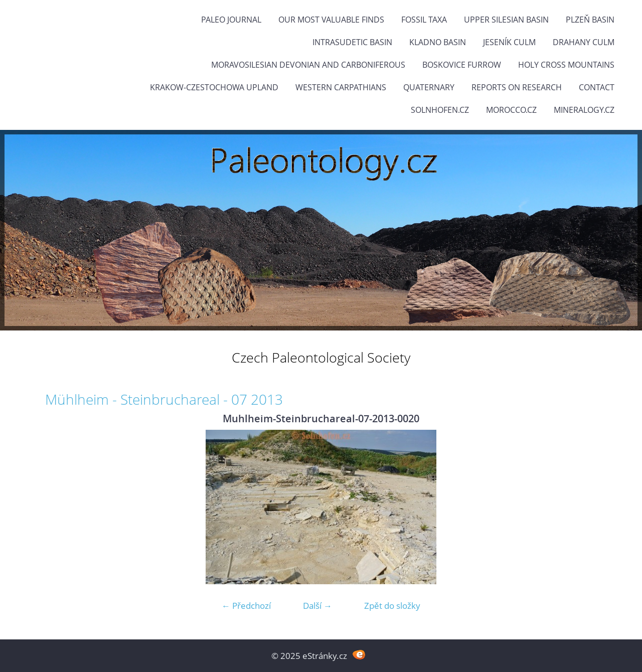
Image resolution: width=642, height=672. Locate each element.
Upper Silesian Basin (506, 20)
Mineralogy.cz (584, 110)
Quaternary (429, 87)
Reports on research (517, 87)
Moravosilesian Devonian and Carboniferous (308, 65)
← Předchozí (246, 606)
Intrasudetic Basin (352, 42)
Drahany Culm (584, 42)
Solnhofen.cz (440, 110)
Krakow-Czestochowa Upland (214, 87)
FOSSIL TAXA (424, 20)
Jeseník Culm (509, 42)
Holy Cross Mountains (566, 65)
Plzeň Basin (590, 20)
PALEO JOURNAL (231, 20)
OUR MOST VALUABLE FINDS (331, 20)
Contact (597, 87)
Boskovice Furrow (462, 65)
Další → (317, 606)
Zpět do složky (392, 606)
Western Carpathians (341, 87)
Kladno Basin (438, 42)
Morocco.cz (511, 110)
